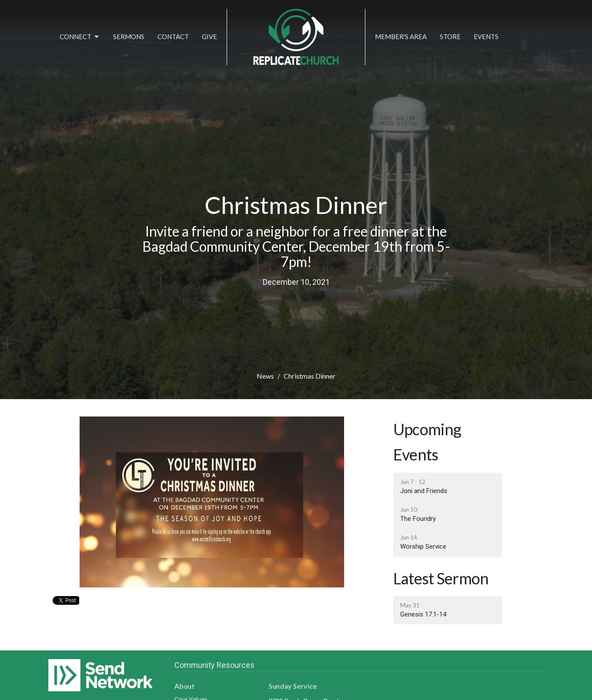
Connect (80, 37)
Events (486, 37)
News (265, 376)
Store (450, 37)
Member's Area (401, 37)
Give (209, 37)
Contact (173, 37)
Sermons (129, 37)
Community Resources (214, 665)
